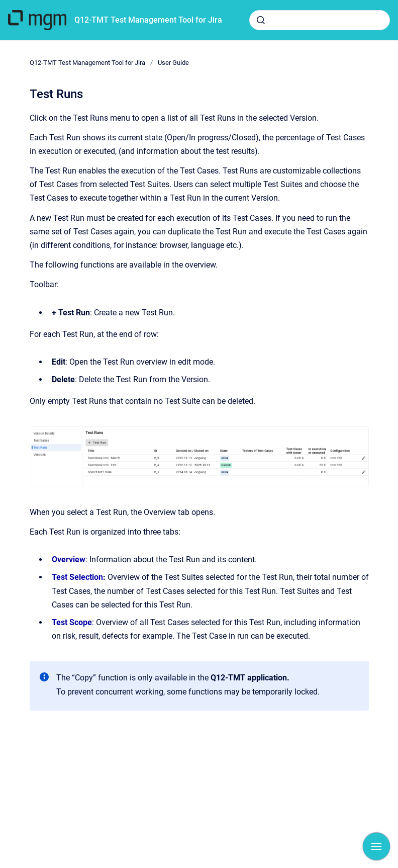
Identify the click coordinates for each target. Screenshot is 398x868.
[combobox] (320, 20)
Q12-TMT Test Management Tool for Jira (148, 20)
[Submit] (261, 20)
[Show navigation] (376, 846)
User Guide (173, 63)
